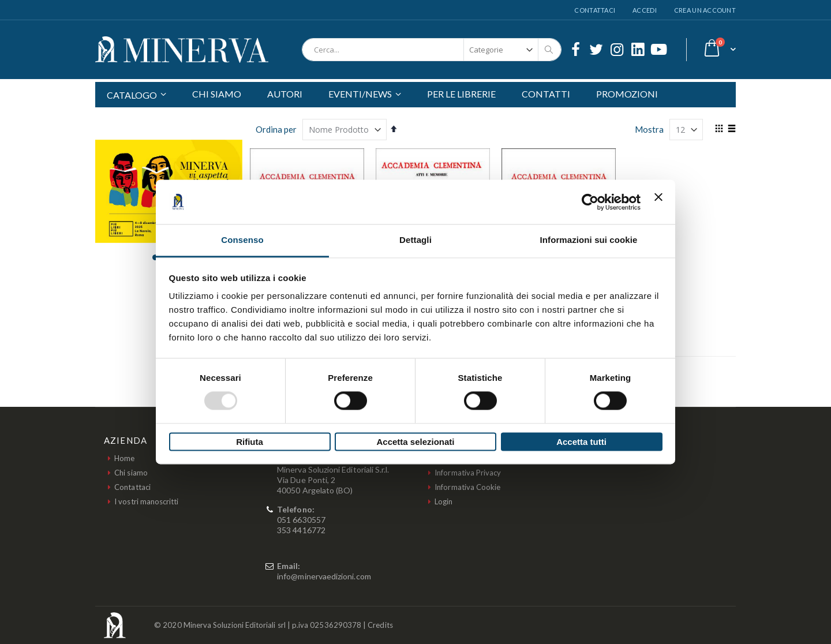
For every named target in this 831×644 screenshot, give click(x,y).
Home (124, 458)
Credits (380, 625)
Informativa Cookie (467, 487)
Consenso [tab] (242, 240)
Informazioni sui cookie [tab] (589, 240)
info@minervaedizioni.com (324, 576)
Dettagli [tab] (415, 240)
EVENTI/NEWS (360, 94)
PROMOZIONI (627, 94)
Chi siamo (131, 473)
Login (443, 501)
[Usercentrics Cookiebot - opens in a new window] (590, 202)
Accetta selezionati (415, 442)
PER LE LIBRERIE (461, 94)
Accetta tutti (581, 442)
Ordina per (276, 129)
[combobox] (432, 50)
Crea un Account (705, 10)
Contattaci (595, 10)
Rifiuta (250, 442)
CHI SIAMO (217, 94)
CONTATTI (546, 94)
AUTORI (285, 94)
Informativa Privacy (468, 473)
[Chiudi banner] (658, 202)
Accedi (645, 10)
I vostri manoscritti (146, 501)
